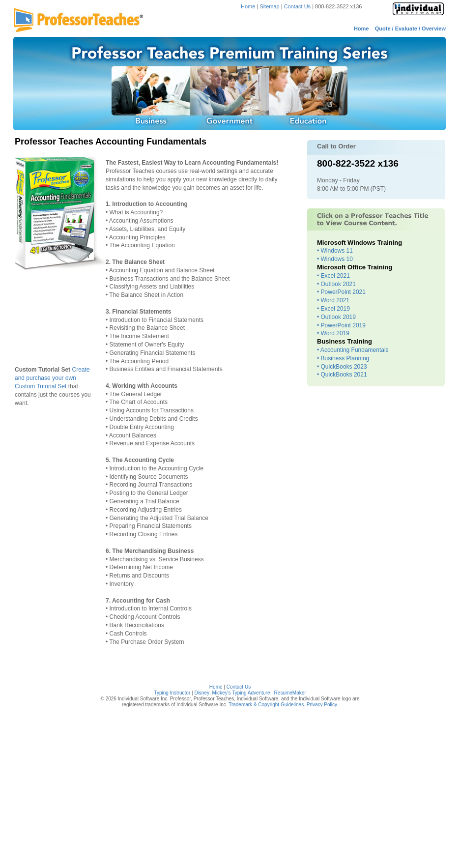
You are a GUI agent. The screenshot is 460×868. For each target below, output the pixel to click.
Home (248, 6)
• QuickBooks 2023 (342, 367)
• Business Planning (343, 358)
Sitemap (269, 6)
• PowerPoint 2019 (341, 325)
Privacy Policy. (322, 705)
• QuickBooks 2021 (342, 375)
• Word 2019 (333, 333)
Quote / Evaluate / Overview (410, 29)
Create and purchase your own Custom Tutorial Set (52, 378)
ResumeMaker (290, 693)
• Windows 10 (335, 259)
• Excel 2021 (333, 276)
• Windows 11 (335, 251)
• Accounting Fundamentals (353, 350)
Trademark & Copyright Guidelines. (267, 705)
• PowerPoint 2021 (341, 292)
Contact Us (298, 6)
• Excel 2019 (333, 309)
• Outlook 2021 (336, 284)
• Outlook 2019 (336, 317)
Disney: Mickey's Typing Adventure (232, 693)
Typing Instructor (172, 693)
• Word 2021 (333, 300)
